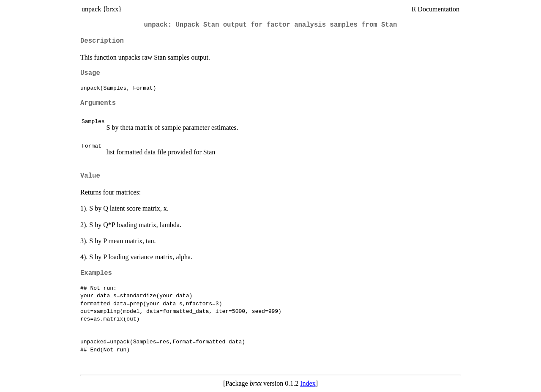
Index (308, 383)
